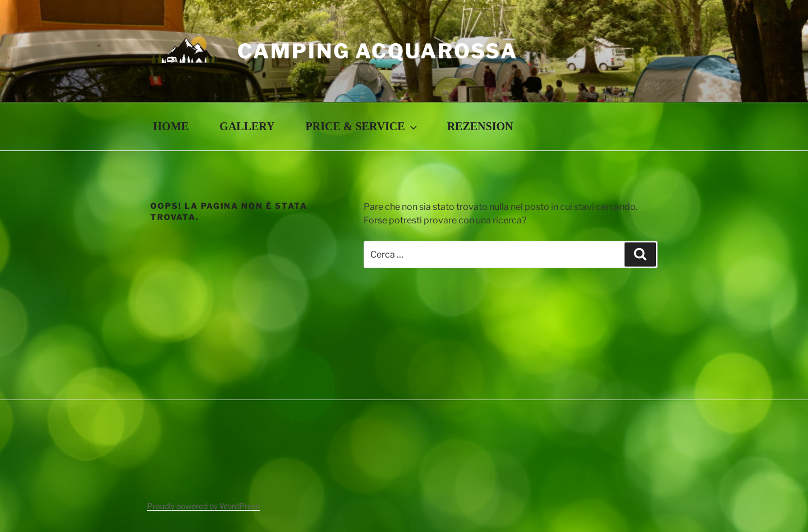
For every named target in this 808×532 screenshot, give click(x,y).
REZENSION (480, 126)
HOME (171, 126)
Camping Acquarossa (378, 51)
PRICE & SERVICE (362, 126)
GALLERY (247, 126)
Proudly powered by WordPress (203, 506)
